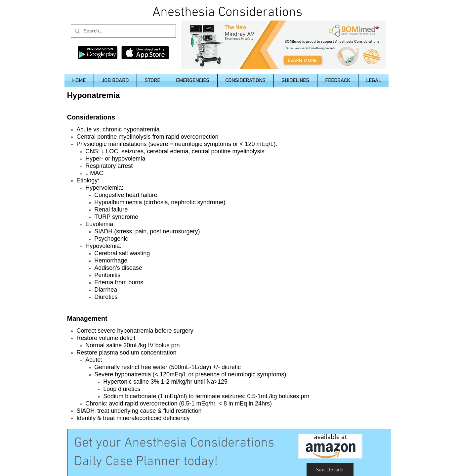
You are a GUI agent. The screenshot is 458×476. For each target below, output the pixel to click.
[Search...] (123, 31)
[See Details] (330, 469)
